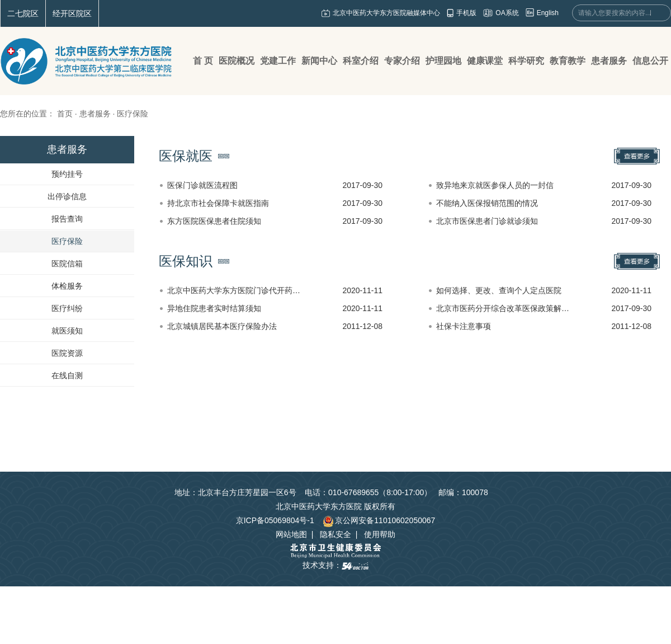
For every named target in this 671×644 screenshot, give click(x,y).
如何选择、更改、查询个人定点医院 (499, 290)
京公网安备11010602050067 (379, 520)
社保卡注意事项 (464, 326)
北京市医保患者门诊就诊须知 (487, 221)
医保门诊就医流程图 (202, 185)
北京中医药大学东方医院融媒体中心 (386, 13)
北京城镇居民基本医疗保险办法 (222, 326)
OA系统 (507, 13)
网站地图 (291, 534)
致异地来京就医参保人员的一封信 (495, 185)
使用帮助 (380, 534)
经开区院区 (72, 13)
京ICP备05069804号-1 (275, 520)
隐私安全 (335, 534)
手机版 (466, 13)
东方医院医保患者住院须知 (214, 221)
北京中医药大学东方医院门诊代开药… (234, 290)
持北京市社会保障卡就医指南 (218, 203)
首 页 (203, 61)
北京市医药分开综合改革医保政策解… (503, 308)
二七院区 (23, 13)
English (548, 13)
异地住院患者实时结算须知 (214, 308)
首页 (65, 114)
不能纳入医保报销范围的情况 (487, 203)
